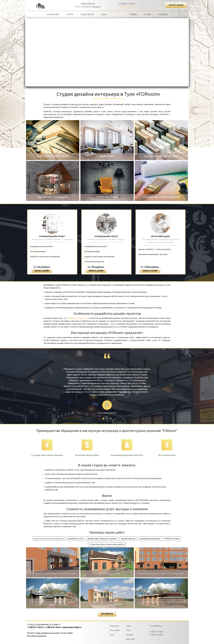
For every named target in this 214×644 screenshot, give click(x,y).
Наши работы (87, 15)
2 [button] (107, 418)
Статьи (147, 15)
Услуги (70, 15)
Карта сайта (131, 639)
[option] (107, 391)
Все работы (107, 614)
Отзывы (133, 15)
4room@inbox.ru (156, 626)
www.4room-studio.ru (72, 627)
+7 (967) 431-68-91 (53, 627)
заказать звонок (127, 7)
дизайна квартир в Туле (78, 318)
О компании (53, 15)
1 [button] (103, 418)
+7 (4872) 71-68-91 (127, 4)
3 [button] (111, 418)
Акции (118, 14)
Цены (104, 15)
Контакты (163, 15)
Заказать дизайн (42, 271)
